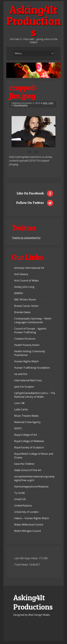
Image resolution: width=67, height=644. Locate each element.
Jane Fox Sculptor (24, 387)
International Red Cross (28, 380)
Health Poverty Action (27, 345)
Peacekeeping (21, 105)
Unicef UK (20, 499)
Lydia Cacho (21, 409)
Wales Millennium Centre (29, 525)
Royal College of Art (26, 435)
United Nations (23, 506)
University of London (26, 512)
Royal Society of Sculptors (29, 447)
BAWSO (19, 293)
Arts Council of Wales (26, 281)
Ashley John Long (24, 287)
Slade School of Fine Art (28, 470)
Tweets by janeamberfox (26, 238)
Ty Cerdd (19, 493)
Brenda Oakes (22, 312)
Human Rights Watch (26, 361)
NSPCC (18, 428)
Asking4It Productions (34, 21)
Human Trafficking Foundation (32, 368)
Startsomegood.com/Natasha (31, 487)
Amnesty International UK (29, 268)
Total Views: (21, 565)
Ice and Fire (21, 374)
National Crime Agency (27, 422)
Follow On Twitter (30, 203)
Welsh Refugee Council (27, 531)
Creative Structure (25, 339)
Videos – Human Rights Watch (32, 518)
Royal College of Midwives (29, 441)
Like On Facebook (30, 193)
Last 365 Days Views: (26, 558)
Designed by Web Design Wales (32, 615)
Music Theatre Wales (26, 416)
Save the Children (24, 464)
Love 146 (19, 403)
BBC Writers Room (25, 300)
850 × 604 (48, 103)
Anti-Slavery (21, 274)
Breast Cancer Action (26, 306)
